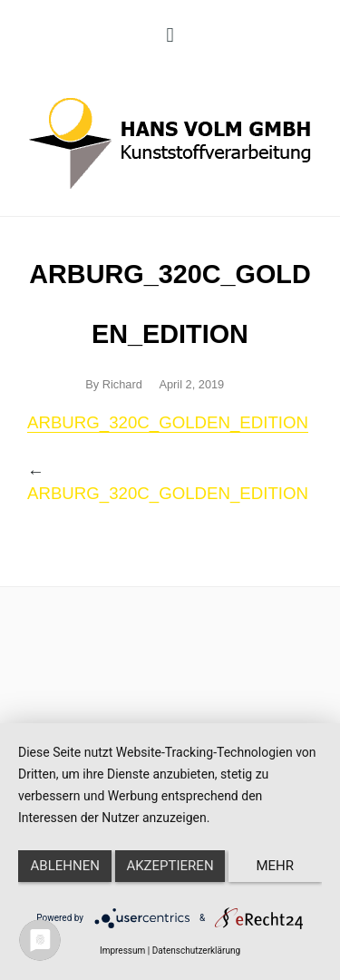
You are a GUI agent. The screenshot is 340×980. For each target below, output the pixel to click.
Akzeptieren (170, 866)
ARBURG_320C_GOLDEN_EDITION (168, 422)
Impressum (122, 951)
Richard (122, 384)
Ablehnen (65, 866)
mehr (276, 866)
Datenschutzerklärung (196, 951)
